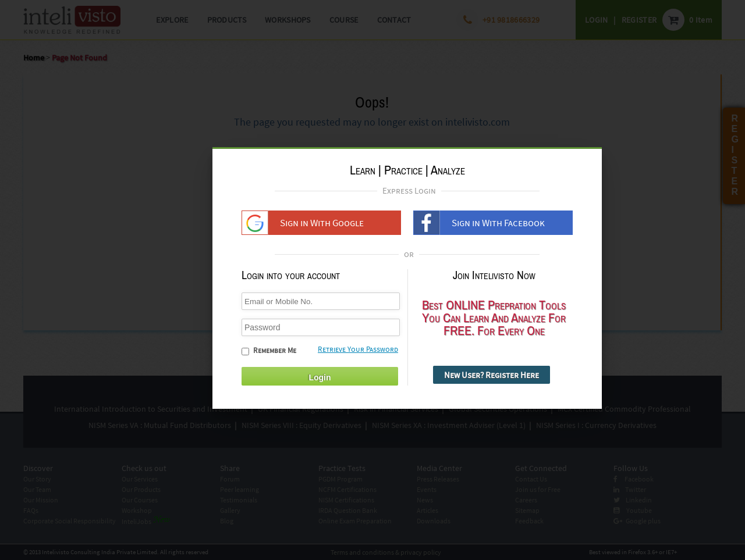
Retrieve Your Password (358, 354)
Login (320, 383)
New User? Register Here (492, 380)
